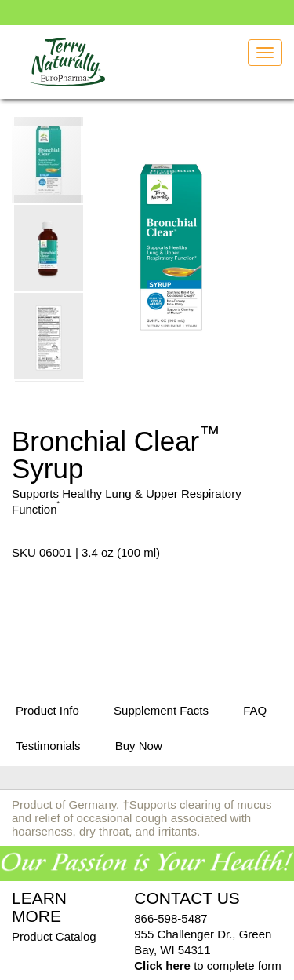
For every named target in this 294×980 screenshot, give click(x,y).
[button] (49, 247)
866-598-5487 (171, 918)
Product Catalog (54, 936)
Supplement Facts (161, 710)
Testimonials (48, 746)
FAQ (255, 710)
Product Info (47, 710)
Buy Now (139, 746)
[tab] (47, 711)
